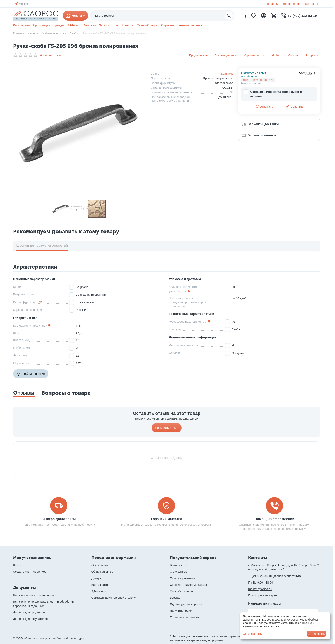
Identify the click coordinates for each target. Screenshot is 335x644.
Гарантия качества (166, 519)
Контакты (312, 4)
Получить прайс (181, 611)
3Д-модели (99, 591)
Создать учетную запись (30, 572)
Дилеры (97, 578)
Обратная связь (102, 572)
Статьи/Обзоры (147, 25)
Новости (128, 25)
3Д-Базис (74, 25)
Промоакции (41, 25)
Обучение (168, 25)
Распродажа (21, 25)
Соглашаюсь (316, 634)
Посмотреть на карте (262, 595)
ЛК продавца (292, 4)
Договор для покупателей (30, 619)
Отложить (264, 107)
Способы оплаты (181, 591)
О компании (100, 565)
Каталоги (90, 25)
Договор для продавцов (29, 612)
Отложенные (179, 572)
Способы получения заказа (189, 585)
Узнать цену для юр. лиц (258, 80)
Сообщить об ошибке (184, 617)
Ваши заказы (179, 565)
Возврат (175, 598)
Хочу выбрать (252, 634)
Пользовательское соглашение (34, 595)
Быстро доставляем (59, 519)
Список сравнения (182, 578)
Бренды (59, 25)
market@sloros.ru (260, 589)
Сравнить (294, 107)
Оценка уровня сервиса (186, 604)
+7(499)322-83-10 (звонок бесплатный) (275, 576)
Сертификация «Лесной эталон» (114, 598)
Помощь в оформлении (274, 519)
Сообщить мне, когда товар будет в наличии (273, 94)
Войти (17, 565)
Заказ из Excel (109, 25)
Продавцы (271, 4)
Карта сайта (100, 585)
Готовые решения (190, 25)
